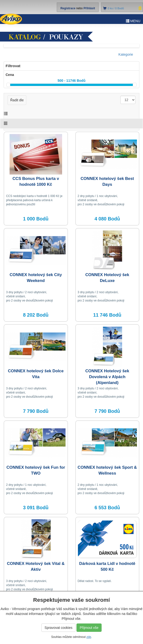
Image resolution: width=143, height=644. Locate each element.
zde (89, 637)
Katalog (25, 37)
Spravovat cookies (58, 628)
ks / (116, 8)
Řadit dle (17, 100)
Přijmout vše (89, 628)
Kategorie (126, 54)
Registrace (68, 8)
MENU (133, 21)
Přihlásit (89, 8)
